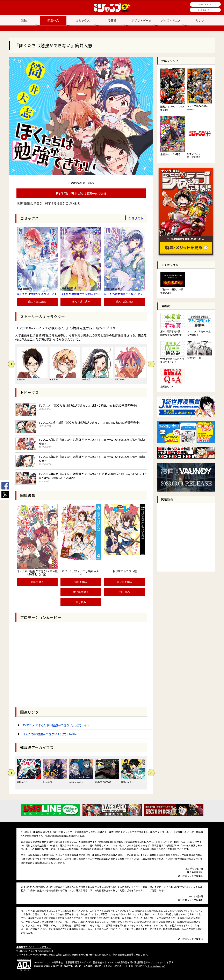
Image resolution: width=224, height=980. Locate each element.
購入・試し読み (37, 302)
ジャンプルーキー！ (205, 10)
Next (151, 364)
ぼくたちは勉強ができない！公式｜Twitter (50, 734)
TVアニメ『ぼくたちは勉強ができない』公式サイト (56, 725)
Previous (11, 364)
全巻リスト (136, 218)
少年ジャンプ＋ (205, 5)
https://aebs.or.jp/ (156, 966)
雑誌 (24, 21)
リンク (200, 21)
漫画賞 (112, 21)
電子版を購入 (81, 592)
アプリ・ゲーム (142, 21)
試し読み (81, 602)
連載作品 (53, 21)
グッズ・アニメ (171, 21)
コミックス (83, 21)
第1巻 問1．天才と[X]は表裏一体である (81, 194)
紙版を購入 (37, 582)
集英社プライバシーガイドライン (34, 947)
